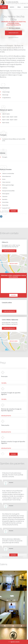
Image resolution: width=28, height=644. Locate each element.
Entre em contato (13, 35)
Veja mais (13, 211)
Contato (12, 7)
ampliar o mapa (13, 264)
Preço (19, 7)
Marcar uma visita (13, 30)
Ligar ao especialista (9, 251)
